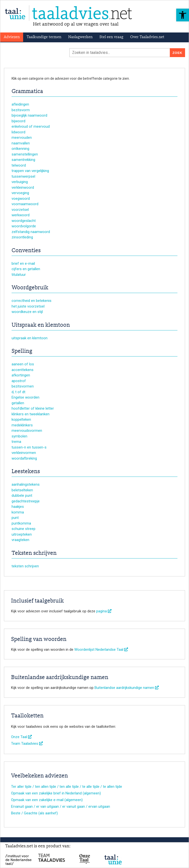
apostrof (19, 381)
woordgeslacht (24, 221)
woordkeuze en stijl (27, 312)
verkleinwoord (23, 187)
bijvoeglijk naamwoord (29, 115)
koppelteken (21, 419)
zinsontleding (22, 237)
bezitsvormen (23, 386)
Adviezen (12, 37)
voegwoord (21, 199)
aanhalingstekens (26, 484)
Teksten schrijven (34, 553)
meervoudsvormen (27, 431)
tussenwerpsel (23, 176)
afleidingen (20, 104)
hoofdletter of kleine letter (33, 408)
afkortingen (21, 375)
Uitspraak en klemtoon (41, 325)
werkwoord (21, 215)
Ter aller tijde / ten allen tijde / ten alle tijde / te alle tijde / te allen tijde (67, 787)
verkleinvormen (24, 453)
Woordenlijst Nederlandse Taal (101, 650)
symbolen (19, 436)
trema (16, 442)
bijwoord (18, 121)
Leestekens (26, 472)
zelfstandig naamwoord (31, 232)
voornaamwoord (25, 204)
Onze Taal (21, 737)
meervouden (22, 138)
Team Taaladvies (27, 744)
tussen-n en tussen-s (29, 447)
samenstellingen (25, 154)
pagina (104, 611)
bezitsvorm (21, 110)
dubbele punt (22, 496)
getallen (18, 403)
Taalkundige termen (44, 37)
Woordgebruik (30, 288)
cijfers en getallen (26, 269)
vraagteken (20, 540)
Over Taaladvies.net (147, 37)
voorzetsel (20, 210)
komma (18, 512)
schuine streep (24, 529)
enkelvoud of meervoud (31, 126)
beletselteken (22, 490)
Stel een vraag (111, 37)
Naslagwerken (80, 37)
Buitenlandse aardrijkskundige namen (127, 688)
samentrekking (23, 160)
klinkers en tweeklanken (31, 414)
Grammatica (27, 92)
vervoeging (20, 193)
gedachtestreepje (26, 501)
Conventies (26, 251)
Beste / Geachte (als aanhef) (34, 813)
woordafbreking (24, 458)
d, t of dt (18, 392)
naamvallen (21, 143)
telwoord (19, 165)
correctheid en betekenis (31, 301)
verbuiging (20, 182)
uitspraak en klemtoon (30, 338)
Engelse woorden (25, 397)
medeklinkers (22, 425)
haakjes (18, 507)
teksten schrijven (25, 566)
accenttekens (23, 370)
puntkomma (21, 523)
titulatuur (19, 275)
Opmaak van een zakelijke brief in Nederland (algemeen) (56, 793)
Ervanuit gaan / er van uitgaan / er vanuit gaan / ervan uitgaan (61, 806)
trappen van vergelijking (30, 171)
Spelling (22, 351)
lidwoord (18, 132)
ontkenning (20, 149)
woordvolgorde (24, 226)
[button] (183, 15)
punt (15, 518)
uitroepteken (22, 534)
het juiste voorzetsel (28, 306)
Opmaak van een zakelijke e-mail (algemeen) (47, 800)
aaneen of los (23, 364)
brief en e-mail (23, 263)
